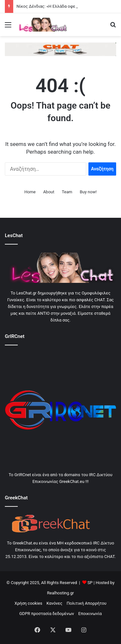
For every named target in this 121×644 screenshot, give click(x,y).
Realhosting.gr (60, 593)
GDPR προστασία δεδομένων (47, 614)
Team (67, 192)
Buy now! (88, 192)
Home (30, 192)
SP (90, 583)
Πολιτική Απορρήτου (87, 603)
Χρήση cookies (28, 603)
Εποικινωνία (90, 614)
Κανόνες (54, 603)
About (49, 192)
